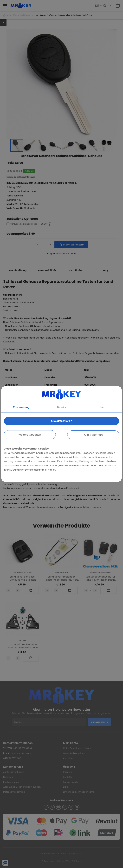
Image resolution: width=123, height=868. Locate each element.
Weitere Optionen (30, 435)
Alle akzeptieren (61, 421)
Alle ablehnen (93, 435)
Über (102, 407)
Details (62, 407)
